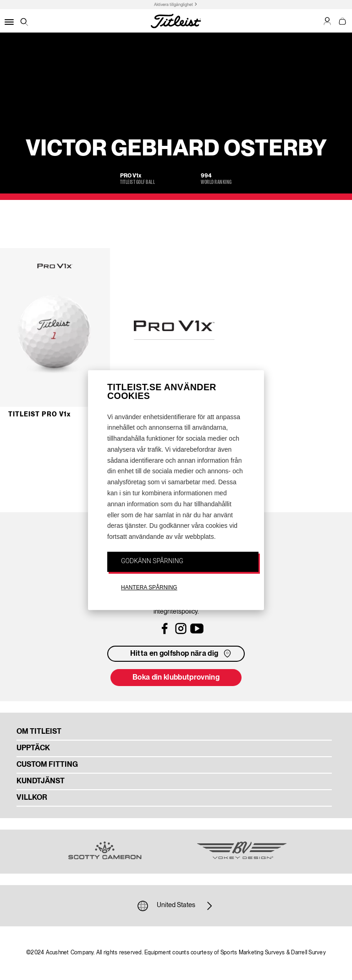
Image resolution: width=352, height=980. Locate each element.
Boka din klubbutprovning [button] (176, 678)
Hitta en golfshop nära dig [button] (181, 653)
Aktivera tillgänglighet (173, 5)
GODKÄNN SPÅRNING (152, 561)
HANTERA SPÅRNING (149, 587)
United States (176, 906)
